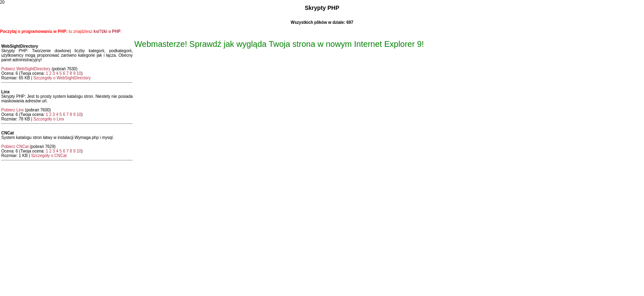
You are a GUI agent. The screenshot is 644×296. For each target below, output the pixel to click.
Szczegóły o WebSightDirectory (62, 78)
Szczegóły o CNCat (49, 156)
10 (79, 73)
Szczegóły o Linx (49, 119)
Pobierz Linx (13, 110)
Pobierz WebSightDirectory (26, 69)
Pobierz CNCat (15, 147)
